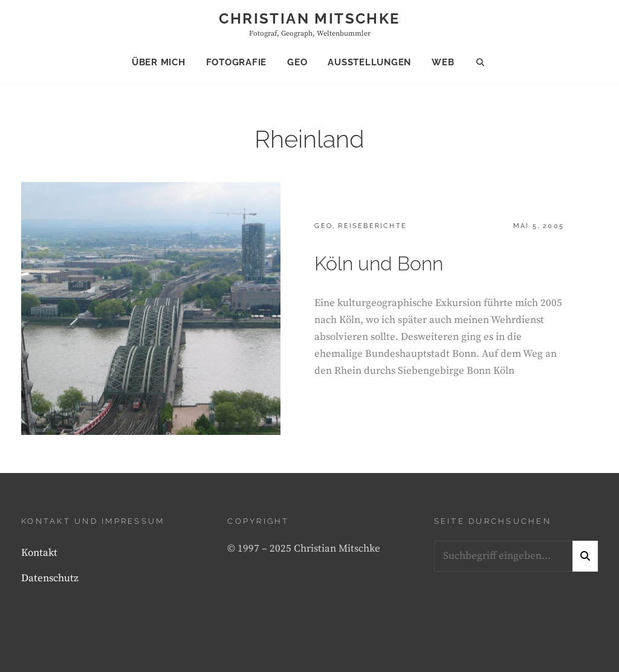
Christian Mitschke (309, 18)
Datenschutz (50, 578)
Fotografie (237, 62)
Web (443, 62)
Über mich (159, 62)
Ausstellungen (369, 62)
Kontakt (39, 553)
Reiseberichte (372, 226)
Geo (297, 62)
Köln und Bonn (379, 263)
